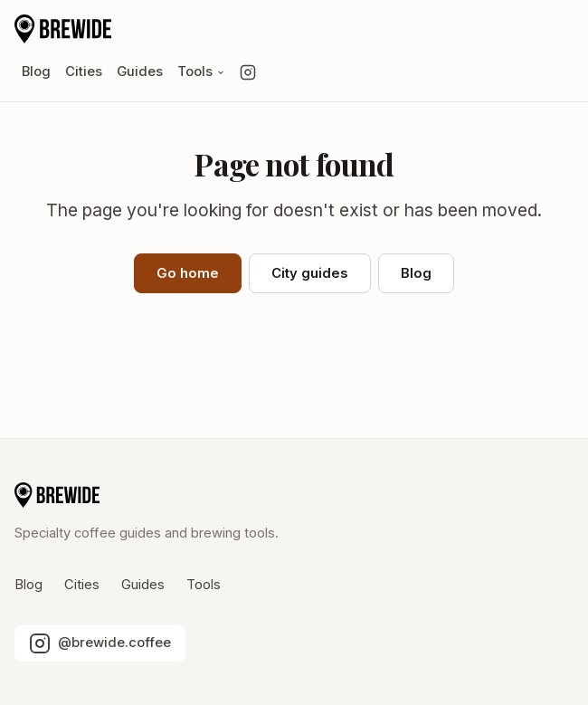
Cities (84, 71)
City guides (310, 273)
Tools (201, 71)
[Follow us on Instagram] (248, 72)
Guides (140, 71)
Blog (36, 71)
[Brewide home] (63, 29)
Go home (188, 273)
